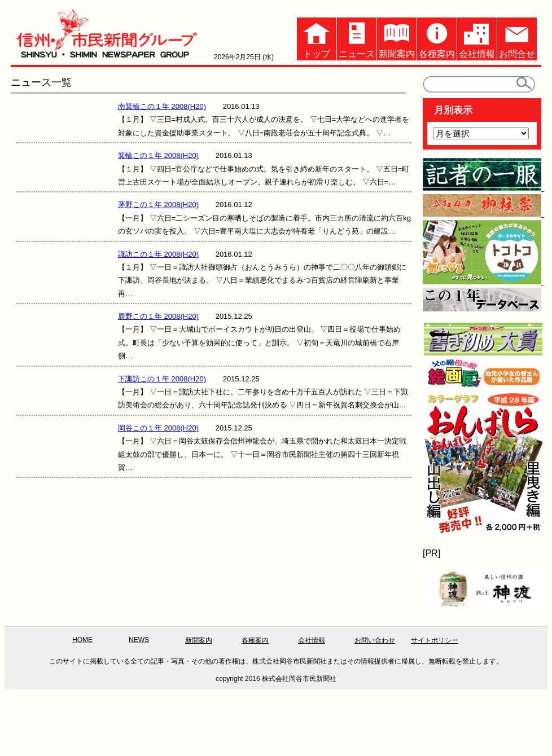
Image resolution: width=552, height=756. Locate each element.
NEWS (139, 640)
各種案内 (437, 38)
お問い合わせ (375, 640)
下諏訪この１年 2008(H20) (162, 379)
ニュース (357, 38)
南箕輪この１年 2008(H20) (162, 106)
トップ (317, 38)
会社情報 (477, 38)
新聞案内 (397, 38)
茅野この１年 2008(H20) (158, 205)
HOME (82, 640)
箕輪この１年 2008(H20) (158, 155)
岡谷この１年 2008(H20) (158, 428)
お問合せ (517, 38)
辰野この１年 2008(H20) (158, 316)
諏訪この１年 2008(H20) (158, 254)
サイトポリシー (435, 640)
